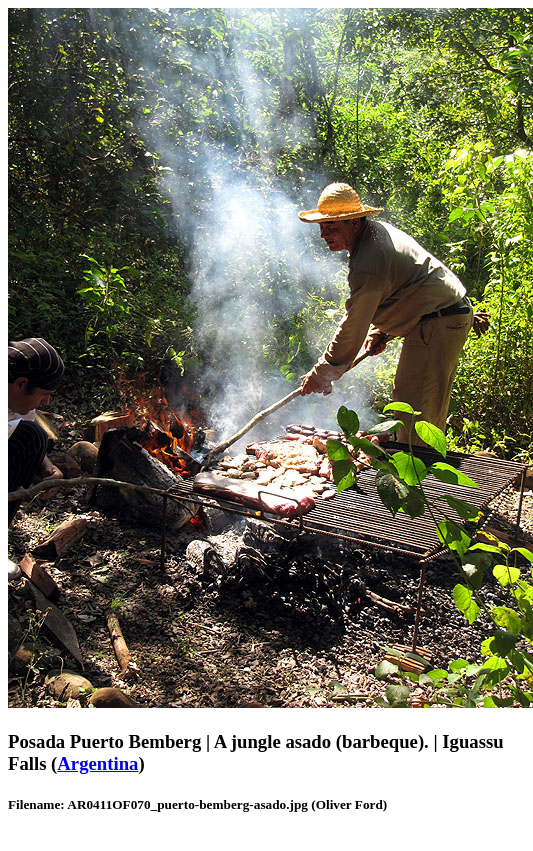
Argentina (97, 763)
